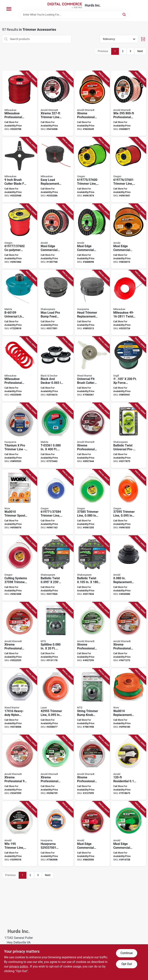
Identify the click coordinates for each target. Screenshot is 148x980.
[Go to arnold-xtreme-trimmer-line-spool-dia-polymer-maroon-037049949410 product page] (56, 103)
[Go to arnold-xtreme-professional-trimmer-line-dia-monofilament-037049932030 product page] (20, 635)
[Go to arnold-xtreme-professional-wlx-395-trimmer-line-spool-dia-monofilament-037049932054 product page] (129, 103)
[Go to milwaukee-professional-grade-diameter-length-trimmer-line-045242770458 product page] (20, 103)
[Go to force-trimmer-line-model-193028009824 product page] (129, 369)
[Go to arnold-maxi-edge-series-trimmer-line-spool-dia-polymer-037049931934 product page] (56, 236)
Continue (127, 953)
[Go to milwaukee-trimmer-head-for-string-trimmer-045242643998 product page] (56, 170)
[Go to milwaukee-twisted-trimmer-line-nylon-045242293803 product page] (129, 303)
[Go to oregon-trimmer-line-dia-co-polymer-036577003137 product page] (56, 502)
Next (140, 51)
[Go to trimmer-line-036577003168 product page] (20, 568)
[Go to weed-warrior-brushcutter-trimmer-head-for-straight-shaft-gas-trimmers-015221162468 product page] (92, 369)
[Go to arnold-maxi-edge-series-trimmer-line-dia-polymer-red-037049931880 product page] (92, 834)
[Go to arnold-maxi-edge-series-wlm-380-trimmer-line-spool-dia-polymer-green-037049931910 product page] (92, 236)
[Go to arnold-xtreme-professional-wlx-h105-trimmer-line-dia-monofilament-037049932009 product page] (20, 768)
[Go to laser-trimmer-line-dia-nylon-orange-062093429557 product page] (56, 701)
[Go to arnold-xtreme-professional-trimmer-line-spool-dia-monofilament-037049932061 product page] (92, 103)
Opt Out (127, 964)
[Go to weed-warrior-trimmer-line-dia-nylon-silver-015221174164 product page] (20, 701)
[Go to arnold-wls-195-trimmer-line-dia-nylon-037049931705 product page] (20, 834)
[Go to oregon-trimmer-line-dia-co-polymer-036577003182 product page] (129, 170)
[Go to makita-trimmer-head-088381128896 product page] (20, 303)
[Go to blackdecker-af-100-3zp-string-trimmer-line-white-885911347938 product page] (56, 369)
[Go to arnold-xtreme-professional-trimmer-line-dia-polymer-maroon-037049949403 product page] (92, 435)
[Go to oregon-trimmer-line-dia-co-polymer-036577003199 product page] (20, 236)
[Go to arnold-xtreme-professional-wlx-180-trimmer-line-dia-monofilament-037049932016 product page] (92, 635)
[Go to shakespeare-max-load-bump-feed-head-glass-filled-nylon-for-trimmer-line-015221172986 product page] (56, 303)
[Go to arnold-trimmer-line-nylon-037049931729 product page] (129, 768)
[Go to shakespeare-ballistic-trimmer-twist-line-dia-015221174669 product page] (56, 568)
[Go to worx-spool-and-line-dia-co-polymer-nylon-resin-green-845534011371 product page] (129, 701)
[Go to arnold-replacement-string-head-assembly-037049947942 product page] (129, 568)
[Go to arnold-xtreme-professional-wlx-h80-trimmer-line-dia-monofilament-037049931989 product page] (56, 768)
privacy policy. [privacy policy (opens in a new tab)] (19, 966)
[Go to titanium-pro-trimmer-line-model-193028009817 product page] (20, 435)
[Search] (124, 14)
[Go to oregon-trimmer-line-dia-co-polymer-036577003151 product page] (129, 502)
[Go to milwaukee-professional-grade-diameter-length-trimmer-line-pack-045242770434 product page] (20, 369)
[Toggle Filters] (143, 39)
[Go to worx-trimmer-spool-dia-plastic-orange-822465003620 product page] (20, 502)
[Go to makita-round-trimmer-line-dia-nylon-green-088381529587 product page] (56, 435)
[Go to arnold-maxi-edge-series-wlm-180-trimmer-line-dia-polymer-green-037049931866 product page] (129, 834)
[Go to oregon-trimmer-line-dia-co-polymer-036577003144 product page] (92, 502)
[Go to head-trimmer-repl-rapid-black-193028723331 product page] (92, 303)
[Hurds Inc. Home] (65, 5)
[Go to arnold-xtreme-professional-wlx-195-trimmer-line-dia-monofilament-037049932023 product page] (129, 635)
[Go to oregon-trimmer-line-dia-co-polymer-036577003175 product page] (92, 170)
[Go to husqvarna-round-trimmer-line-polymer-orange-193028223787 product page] (56, 834)
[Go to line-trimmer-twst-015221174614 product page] (129, 435)
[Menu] (9, 9)
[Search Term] (74, 15)
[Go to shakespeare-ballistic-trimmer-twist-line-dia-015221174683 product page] (92, 568)
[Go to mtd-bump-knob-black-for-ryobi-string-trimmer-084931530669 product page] (92, 701)
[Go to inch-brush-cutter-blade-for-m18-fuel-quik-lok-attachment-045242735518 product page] (20, 170)
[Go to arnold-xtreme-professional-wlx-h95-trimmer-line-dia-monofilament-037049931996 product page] (92, 768)
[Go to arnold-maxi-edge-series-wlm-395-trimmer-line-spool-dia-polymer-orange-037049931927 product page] (129, 236)
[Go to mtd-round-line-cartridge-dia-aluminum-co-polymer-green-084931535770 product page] (56, 635)
